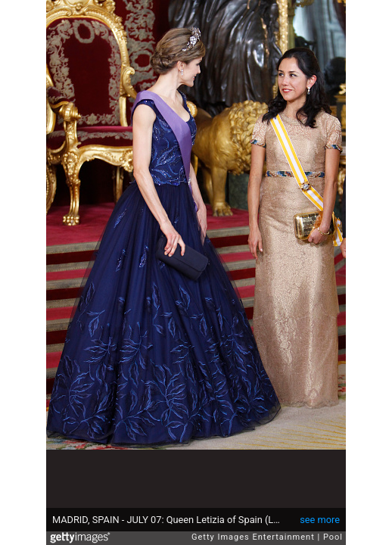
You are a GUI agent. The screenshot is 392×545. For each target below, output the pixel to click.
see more (320, 520)
